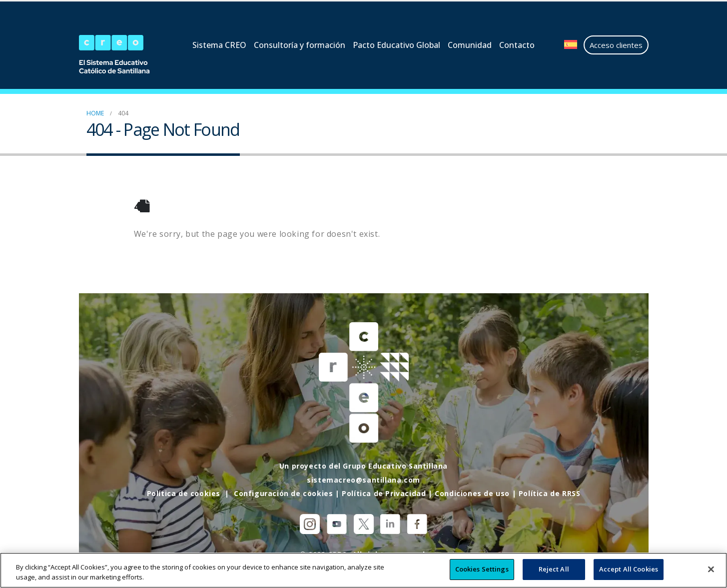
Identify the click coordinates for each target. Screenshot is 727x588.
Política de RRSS (550, 493)
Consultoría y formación (300, 45)
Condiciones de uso (472, 493)
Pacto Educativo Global (396, 45)
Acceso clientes (616, 45)
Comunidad (470, 45)
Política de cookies (184, 493)
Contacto (517, 45)
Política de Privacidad (384, 493)
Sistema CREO (219, 45)
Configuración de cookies (283, 493)
